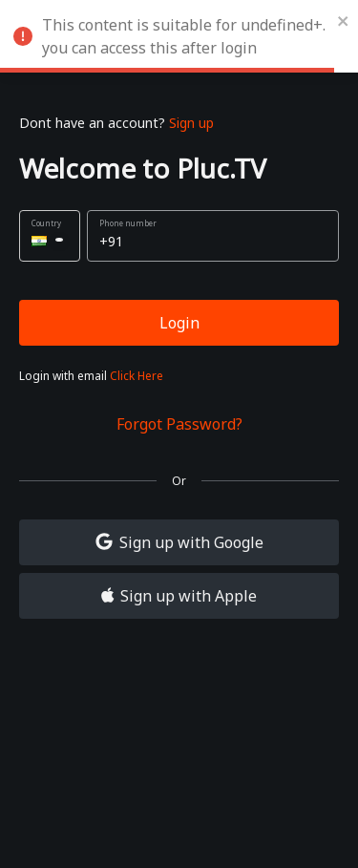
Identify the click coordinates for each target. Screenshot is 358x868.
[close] (344, 19)
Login (179, 323)
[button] (50, 236)
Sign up (191, 123)
